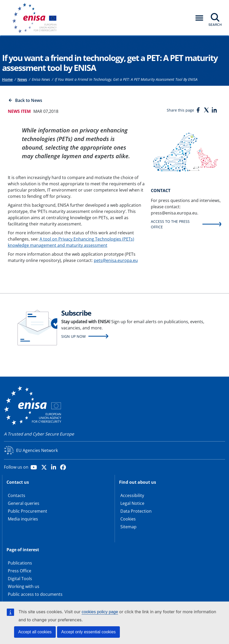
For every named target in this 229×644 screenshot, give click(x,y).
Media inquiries (23, 519)
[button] (199, 18)
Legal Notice (132, 503)
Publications (20, 563)
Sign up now (73, 336)
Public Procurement (27, 511)
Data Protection (136, 511)
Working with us (24, 586)
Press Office (20, 571)
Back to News (29, 100)
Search (215, 24)
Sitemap (128, 527)
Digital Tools (20, 579)
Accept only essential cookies (88, 632)
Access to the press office (170, 224)
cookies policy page (100, 612)
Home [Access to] (7, 79)
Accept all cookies (35, 632)
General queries (24, 503)
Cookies (128, 519)
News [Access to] (22, 79)
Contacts (17, 495)
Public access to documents (35, 594)
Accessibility (132, 495)
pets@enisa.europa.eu (116, 260)
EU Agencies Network (37, 450)
